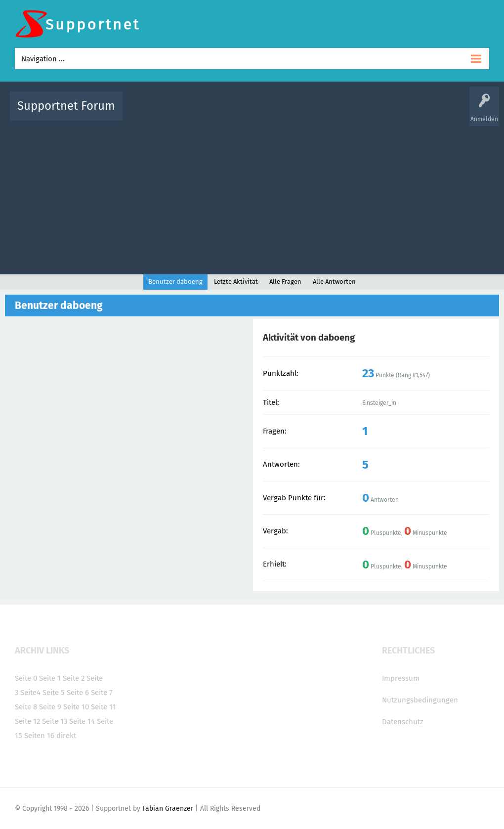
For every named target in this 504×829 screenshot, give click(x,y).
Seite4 (30, 693)
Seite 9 (50, 707)
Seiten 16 (39, 736)
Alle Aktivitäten (150, 113)
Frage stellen (420, 113)
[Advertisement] (252, 195)
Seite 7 (102, 693)
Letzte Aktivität (236, 282)
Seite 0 (26, 678)
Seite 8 (26, 707)
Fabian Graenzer (168, 808)
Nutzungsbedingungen (420, 700)
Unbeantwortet (271, 113)
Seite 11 (104, 707)
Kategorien (346, 113)
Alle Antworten (334, 282)
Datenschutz (403, 722)
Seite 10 (76, 707)
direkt (66, 736)
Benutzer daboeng (175, 282)
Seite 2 (74, 678)
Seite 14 (82, 721)
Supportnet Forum (66, 106)
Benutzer (381, 113)
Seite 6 (78, 693)
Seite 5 (54, 693)
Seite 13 (55, 721)
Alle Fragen (195, 113)
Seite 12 (27, 721)
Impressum (401, 678)
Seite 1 (50, 678)
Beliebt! (230, 113)
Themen (311, 113)
